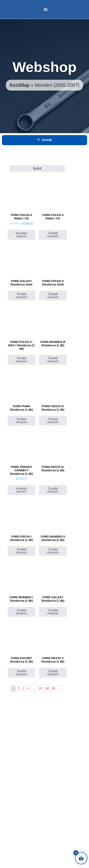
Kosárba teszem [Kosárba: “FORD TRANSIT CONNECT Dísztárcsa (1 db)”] (22, 490)
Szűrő (37, 168)
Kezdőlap (20, 85)
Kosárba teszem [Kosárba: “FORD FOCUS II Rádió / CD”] (22, 235)
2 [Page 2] (18, 688)
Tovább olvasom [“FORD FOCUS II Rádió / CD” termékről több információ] (53, 235)
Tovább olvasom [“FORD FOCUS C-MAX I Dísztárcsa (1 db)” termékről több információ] (22, 360)
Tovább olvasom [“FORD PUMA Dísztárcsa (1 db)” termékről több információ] (22, 421)
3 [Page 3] (23, 688)
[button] (45, 9)
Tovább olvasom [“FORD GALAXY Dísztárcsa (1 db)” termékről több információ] (53, 612)
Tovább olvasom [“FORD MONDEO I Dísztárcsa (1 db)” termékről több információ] (22, 612)
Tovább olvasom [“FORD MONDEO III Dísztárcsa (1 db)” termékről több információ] (53, 360)
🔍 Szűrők (45, 140)
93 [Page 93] (40, 688)
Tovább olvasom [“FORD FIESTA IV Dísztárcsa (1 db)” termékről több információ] (53, 490)
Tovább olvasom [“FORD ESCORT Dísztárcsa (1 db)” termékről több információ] (22, 673)
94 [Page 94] (47, 688)
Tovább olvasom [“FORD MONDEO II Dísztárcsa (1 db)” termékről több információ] (53, 551)
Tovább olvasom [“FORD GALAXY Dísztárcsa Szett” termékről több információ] (22, 296)
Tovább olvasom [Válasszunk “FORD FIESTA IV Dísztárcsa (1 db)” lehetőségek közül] (53, 421)
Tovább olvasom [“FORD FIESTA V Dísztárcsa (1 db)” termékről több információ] (53, 673)
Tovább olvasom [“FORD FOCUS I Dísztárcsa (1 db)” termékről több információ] (22, 551)
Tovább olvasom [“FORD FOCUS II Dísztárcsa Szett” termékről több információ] (53, 296)
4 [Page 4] (28, 688)
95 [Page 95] (54, 688)
